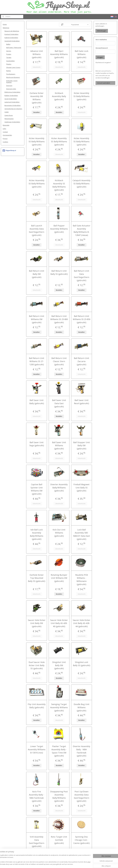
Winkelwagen (102, 31)
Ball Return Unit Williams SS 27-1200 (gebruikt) (37, 361)
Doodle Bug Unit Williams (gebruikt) (81, 707)
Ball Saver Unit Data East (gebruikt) (59, 403)
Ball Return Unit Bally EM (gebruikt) (37, 274)
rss (56, 864)
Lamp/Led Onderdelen (12, 102)
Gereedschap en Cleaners (13, 109)
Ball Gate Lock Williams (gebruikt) (81, 54)
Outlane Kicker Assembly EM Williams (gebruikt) (37, 98)
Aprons (9, 51)
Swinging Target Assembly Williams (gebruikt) (59, 707)
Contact (5, 132)
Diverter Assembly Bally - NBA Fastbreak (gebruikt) (81, 751)
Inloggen (100, 57)
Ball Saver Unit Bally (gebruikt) (37, 402)
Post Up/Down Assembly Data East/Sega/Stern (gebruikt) (81, 796)
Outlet (7, 112)
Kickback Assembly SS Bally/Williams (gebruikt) (59, 185)
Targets (9, 57)
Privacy (5, 139)
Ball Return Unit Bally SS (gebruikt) (59, 272)
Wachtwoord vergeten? (103, 62)
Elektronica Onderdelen (12, 92)
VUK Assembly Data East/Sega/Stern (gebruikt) (37, 841)
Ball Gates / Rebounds (14, 48)
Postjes (9, 54)
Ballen (8, 44)
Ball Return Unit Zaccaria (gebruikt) (81, 361)
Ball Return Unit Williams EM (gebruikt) (37, 319)
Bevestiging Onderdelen (13, 105)
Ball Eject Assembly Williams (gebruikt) (59, 54)
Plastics (9, 64)
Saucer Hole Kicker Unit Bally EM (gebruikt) (37, 623)
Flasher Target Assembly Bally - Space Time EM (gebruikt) (59, 751)
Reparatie (6, 125)
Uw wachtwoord (102, 48)
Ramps (9, 71)
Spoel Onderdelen (11, 99)
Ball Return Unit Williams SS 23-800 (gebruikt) (59, 319)
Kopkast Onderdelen (11, 34)
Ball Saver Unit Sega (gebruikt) (37, 444)
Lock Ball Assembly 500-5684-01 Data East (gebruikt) (81, 534)
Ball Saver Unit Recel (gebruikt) (81, 402)
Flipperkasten (9, 119)
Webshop (6, 28)
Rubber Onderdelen (11, 95)
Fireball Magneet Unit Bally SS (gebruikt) (81, 488)
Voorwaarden (7, 135)
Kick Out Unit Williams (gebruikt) (59, 533)
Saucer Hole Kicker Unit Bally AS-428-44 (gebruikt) (81, 623)
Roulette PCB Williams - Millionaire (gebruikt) (81, 580)
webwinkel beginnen (64, 864)
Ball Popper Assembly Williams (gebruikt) (59, 229)
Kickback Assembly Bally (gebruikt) (59, 96)
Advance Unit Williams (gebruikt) (37, 54)
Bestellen (37, 112)
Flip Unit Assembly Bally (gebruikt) (37, 706)
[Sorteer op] (75, 25)
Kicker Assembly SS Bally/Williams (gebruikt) (81, 96)
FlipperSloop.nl (9, 151)
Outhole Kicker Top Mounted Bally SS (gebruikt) (37, 578)
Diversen (9, 86)
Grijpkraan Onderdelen (12, 122)
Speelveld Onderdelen (12, 41)
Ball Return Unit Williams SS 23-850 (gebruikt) (81, 319)
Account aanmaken (104, 83)
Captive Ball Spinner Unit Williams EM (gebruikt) (37, 489)
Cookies (5, 142)
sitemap (51, 864)
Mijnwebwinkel (83, 864)
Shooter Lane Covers (13, 67)
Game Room (9, 115)
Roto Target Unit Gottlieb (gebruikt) (59, 840)
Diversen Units (11, 89)
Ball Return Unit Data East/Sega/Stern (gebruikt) (81, 276)
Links (4, 129)
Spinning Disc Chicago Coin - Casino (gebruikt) (81, 840)
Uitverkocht (37, 67)
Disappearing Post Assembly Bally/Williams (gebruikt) (59, 796)
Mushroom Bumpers (13, 77)
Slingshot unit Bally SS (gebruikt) (81, 664)
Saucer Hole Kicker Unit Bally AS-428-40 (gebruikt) (59, 623)
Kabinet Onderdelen (11, 38)
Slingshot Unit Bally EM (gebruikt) (59, 665)
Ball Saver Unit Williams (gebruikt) (59, 446)
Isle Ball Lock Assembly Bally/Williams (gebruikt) (37, 534)
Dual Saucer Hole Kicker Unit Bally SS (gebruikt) (37, 665)
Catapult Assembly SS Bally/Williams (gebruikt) (81, 184)
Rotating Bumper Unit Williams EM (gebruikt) (59, 578)
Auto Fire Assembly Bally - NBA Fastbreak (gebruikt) (37, 796)
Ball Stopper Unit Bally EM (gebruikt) (81, 446)
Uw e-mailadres (101, 40)
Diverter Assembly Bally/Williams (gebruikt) (59, 488)
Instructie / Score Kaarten (12, 81)
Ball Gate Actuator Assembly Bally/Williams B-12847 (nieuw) (81, 230)
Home (5, 24)
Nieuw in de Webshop (12, 31)
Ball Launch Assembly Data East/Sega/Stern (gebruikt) (37, 230)
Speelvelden (10, 61)
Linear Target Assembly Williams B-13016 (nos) (37, 749)
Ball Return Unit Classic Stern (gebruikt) (59, 361)
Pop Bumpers (11, 74)
